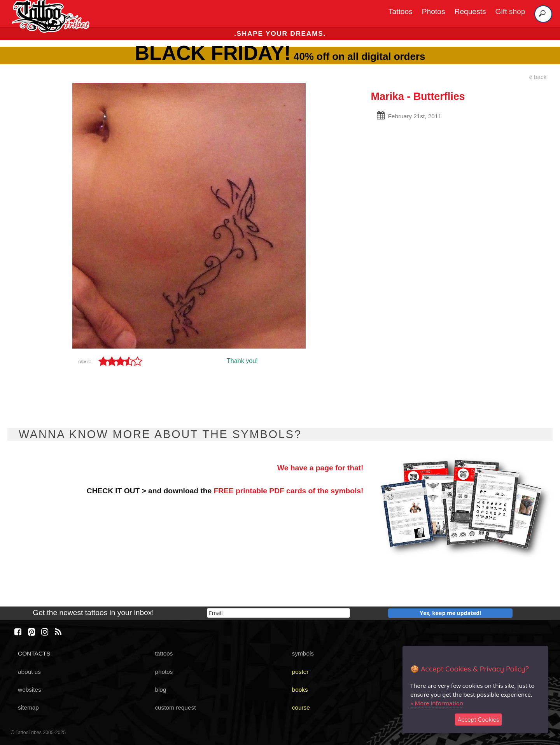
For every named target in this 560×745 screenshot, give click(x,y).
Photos (434, 11)
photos (164, 672)
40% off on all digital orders (280, 56)
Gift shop (510, 11)
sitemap (28, 707)
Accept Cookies (479, 720)
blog (160, 690)
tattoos (164, 653)
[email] (278, 613)
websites (30, 690)
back (538, 77)
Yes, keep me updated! (451, 613)
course (301, 707)
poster (300, 672)
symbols (303, 653)
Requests (470, 11)
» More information (437, 703)
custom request (175, 707)
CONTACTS (34, 653)
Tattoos (401, 11)
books (300, 690)
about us (29, 672)
